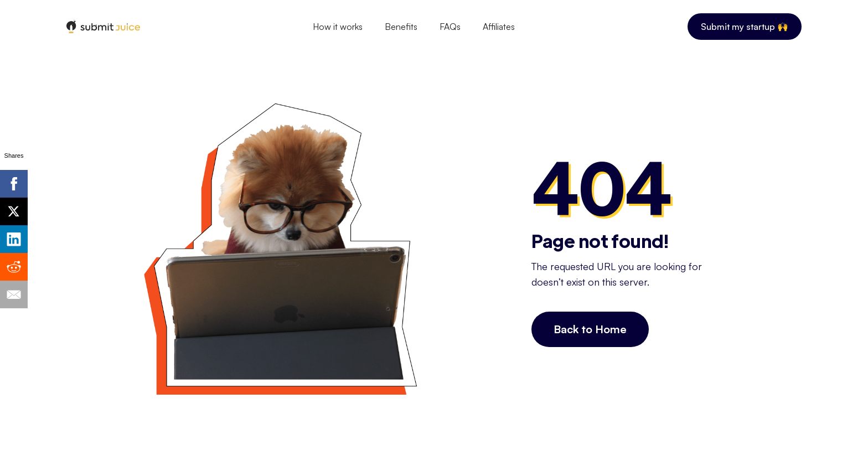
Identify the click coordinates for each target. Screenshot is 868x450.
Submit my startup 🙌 (745, 27)
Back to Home (590, 329)
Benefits (401, 27)
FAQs (450, 27)
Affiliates (499, 27)
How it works (338, 27)
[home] (103, 27)
